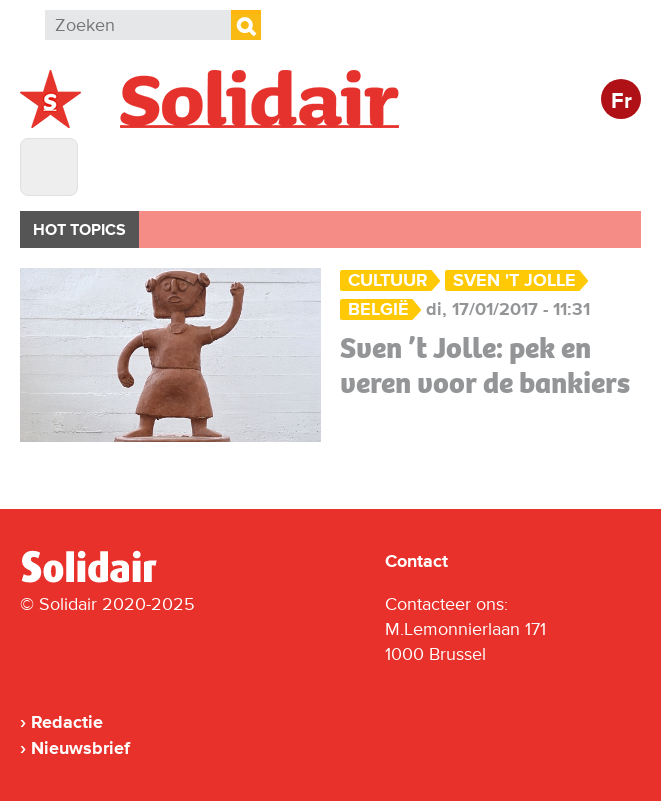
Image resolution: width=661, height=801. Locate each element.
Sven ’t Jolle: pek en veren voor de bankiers (485, 365)
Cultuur (388, 280)
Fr (621, 101)
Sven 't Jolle (514, 280)
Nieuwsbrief (80, 748)
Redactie (67, 722)
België (378, 309)
